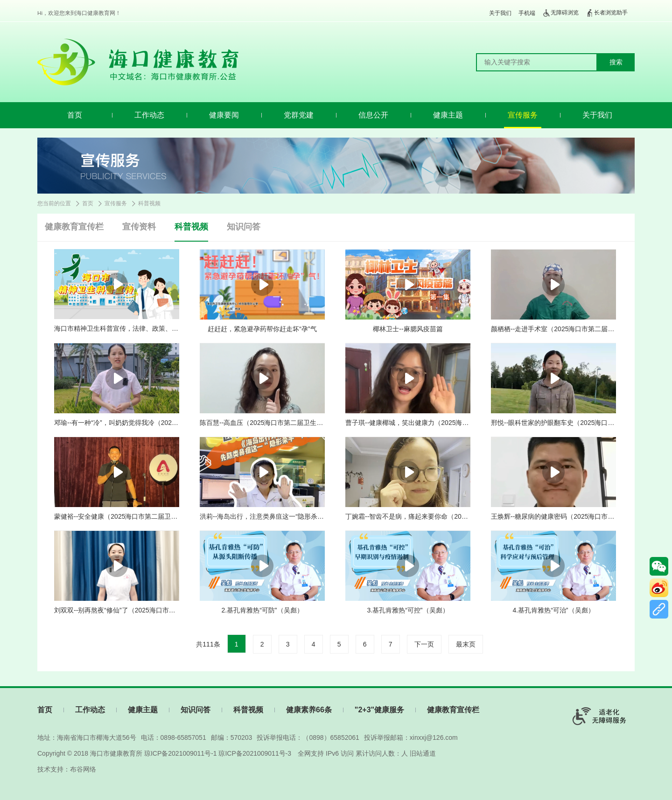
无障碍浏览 (560, 13)
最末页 (466, 644)
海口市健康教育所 (116, 753)
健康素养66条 (309, 710)
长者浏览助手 (607, 13)
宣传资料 (139, 227)
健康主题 (448, 115)
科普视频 (149, 203)
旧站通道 (423, 753)
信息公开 (373, 115)
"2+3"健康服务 (379, 710)
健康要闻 (224, 115)
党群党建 (299, 115)
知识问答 (244, 227)
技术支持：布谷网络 (67, 769)
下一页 (424, 644)
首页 (75, 115)
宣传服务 (523, 115)
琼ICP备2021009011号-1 (181, 753)
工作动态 (149, 115)
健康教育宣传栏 (74, 227)
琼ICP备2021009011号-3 (255, 753)
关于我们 (500, 13)
